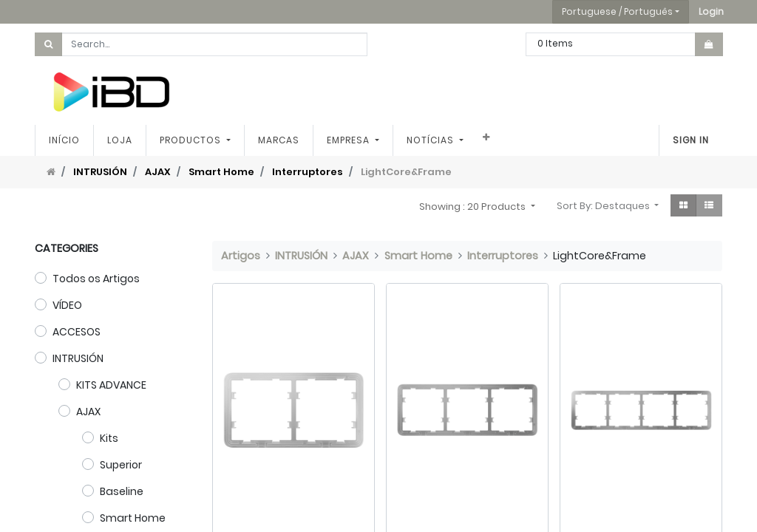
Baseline (122, 491)
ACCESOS (77, 332)
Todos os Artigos (96, 279)
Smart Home (221, 172)
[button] (711, 12)
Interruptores (308, 172)
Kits (109, 438)
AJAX (158, 172)
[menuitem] (64, 140)
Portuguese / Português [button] (617, 11)
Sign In (691, 140)
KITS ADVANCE (111, 385)
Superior (121, 465)
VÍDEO (67, 305)
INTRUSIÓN (100, 172)
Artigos (241, 256)
